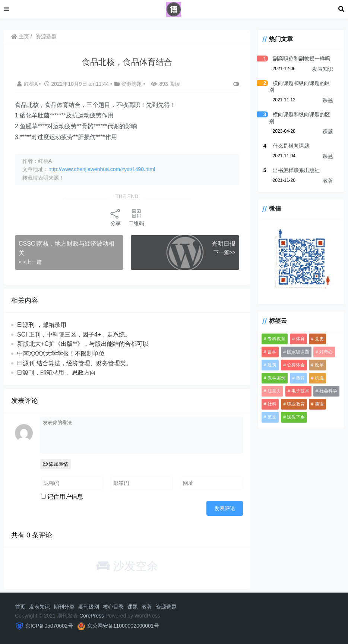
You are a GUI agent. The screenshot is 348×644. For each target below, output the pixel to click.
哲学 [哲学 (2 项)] (272, 352)
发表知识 (323, 69)
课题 (328, 100)
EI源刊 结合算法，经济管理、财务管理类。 (75, 363)
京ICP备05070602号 (49, 626)
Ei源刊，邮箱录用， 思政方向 (56, 372)
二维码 (136, 217)
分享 (116, 217)
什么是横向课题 (291, 146)
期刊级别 (89, 607)
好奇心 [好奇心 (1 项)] (326, 352)
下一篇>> (224, 252)
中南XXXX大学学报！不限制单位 (61, 353)
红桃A (28, 84)
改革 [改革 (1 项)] (319, 365)
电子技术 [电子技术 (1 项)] (300, 391)
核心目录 (113, 607)
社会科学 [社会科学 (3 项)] (328, 391)
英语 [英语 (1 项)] (319, 404)
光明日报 (224, 244)
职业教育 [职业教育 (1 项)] (296, 404)
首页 (20, 607)
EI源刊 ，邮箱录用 (42, 325)
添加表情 (56, 464)
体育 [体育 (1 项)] (300, 339)
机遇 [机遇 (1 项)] (319, 378)
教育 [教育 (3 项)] (300, 378)
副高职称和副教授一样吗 (301, 59)
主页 (20, 37)
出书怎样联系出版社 (296, 170)
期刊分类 (64, 607)
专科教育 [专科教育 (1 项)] (276, 339)
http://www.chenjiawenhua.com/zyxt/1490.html (102, 169)
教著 (328, 181)
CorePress (92, 616)
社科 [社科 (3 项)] (272, 404)
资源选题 (46, 37)
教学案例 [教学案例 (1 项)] (276, 378)
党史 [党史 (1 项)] (319, 339)
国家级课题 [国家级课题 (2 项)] (298, 352)
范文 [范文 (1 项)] (272, 417)
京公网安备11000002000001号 (123, 626)
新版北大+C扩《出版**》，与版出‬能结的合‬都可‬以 (83, 344)
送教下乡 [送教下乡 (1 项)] (296, 417)
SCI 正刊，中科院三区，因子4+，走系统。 (74, 334)
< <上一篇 (30, 262)
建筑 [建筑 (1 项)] (272, 365)
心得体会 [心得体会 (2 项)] (296, 365)
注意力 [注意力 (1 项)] (274, 391)
